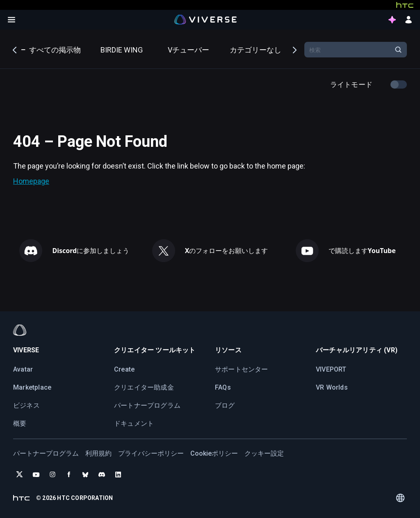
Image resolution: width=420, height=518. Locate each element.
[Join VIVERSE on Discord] (102, 475)
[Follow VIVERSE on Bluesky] (85, 475)
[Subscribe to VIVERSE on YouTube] (36, 475)
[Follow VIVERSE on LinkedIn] (118, 475)
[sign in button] (409, 20)
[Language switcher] (400, 498)
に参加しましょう (91, 251)
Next (294, 49)
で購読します (362, 251)
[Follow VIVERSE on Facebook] (69, 475)
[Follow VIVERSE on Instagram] (52, 475)
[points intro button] (392, 20)
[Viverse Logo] (206, 19)
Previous (15, 49)
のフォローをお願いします (227, 251)
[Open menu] (11, 20)
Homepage (31, 181)
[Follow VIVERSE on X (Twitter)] (20, 475)
